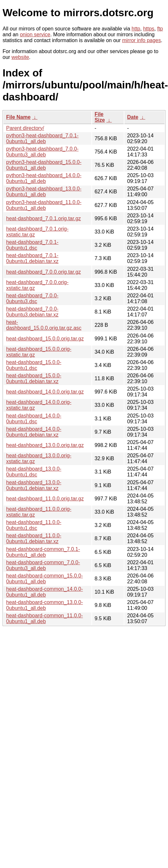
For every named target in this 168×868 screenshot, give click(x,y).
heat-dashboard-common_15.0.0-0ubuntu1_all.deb (44, 579)
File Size (100, 117)
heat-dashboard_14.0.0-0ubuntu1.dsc (34, 419)
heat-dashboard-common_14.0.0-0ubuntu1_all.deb (44, 592)
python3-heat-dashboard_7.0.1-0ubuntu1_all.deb (42, 138)
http (136, 29)
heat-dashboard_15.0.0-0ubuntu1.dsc (34, 365)
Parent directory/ (25, 128)
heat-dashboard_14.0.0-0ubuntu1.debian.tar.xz (34, 432)
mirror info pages (142, 40)
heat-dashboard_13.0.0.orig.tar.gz (45, 445)
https (149, 29)
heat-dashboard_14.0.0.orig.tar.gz (45, 392)
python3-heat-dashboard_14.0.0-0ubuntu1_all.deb (44, 178)
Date (133, 117)
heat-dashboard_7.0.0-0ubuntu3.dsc (32, 298)
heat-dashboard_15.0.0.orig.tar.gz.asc (44, 325)
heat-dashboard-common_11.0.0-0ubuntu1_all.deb (44, 618)
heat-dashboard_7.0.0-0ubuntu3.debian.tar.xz (32, 312)
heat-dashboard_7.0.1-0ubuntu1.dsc (32, 245)
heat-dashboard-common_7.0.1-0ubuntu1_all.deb (43, 552)
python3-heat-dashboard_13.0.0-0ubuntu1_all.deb (44, 192)
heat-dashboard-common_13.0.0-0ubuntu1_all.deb (44, 605)
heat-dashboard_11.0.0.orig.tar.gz (45, 499)
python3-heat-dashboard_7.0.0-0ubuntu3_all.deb (42, 152)
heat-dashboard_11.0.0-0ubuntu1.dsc (34, 525)
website (20, 57)
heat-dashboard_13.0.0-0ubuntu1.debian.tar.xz (34, 485)
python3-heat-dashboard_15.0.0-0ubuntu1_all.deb (44, 165)
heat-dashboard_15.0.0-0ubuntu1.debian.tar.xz (34, 378)
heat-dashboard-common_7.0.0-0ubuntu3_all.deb (43, 565)
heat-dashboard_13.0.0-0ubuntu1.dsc (34, 472)
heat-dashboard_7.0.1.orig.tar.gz (43, 218)
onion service (35, 34)
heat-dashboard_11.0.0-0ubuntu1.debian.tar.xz (34, 538)
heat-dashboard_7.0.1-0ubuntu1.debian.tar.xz (32, 258)
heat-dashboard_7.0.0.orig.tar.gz (43, 272)
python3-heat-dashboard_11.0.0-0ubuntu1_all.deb (44, 205)
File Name (18, 117)
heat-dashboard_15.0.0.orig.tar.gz (45, 339)
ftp (160, 29)
